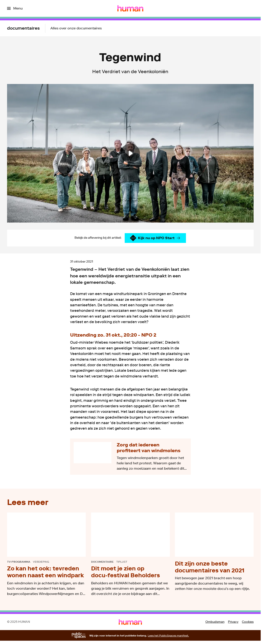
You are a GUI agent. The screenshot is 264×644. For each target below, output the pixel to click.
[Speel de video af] (130, 153)
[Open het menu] (15, 8)
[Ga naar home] (130, 8)
